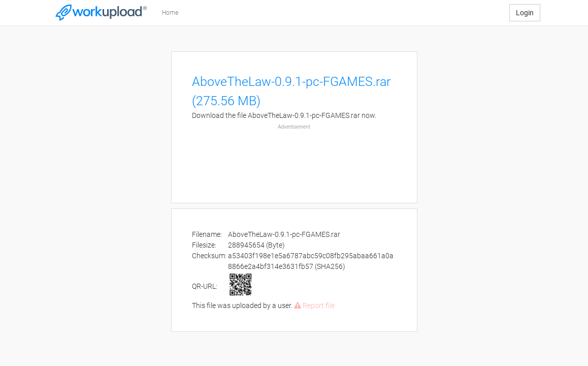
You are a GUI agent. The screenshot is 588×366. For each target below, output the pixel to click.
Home (170, 13)
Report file (314, 306)
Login (525, 13)
